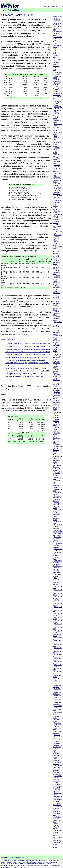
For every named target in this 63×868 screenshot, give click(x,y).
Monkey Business (56, 420)
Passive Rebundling (57, 840)
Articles (11, 10)
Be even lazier (56, 130)
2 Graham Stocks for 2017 (57, 267)
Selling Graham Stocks (56, 450)
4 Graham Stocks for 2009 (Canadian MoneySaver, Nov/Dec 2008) (28, 349)
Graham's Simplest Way (58, 446)
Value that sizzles (57, 790)
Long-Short (57, 190)
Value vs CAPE (56, 152)
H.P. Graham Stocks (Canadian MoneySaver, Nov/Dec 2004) (26, 360)
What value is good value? (57, 144)
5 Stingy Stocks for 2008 (57, 380)
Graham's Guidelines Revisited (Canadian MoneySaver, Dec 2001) (28, 371)
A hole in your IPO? (57, 417)
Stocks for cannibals (57, 811)
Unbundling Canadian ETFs (57, 474)
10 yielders (57, 187)
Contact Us (20, 857)
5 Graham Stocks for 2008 (57, 385)
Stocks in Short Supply (58, 497)
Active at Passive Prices (56, 371)
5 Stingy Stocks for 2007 (57, 402)
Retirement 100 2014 (57, 690)
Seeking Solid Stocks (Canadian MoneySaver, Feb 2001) (24, 374)
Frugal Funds (58, 544)
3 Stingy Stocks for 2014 (57, 293)
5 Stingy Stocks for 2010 (57, 341)
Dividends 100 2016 (57, 683)
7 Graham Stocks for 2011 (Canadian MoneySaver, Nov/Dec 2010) (28, 344)
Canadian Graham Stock (57, 486)
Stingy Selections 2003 (57, 518)
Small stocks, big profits (58, 787)
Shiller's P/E (58, 196)
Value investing (56, 760)
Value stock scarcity (57, 229)
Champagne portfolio (58, 73)
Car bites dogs (56, 814)
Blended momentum (57, 80)
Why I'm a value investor (58, 178)
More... (23, 867)
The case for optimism (58, 777)
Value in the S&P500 (57, 732)
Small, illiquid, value (58, 137)
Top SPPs (57, 411)
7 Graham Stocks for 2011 (57, 332)
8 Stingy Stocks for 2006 (57, 424)
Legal (12, 857)
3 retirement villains (58, 215)
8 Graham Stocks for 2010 (57, 346)
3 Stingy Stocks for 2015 (57, 283)
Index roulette (56, 205)
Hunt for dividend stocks (56, 243)
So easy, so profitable (57, 818)
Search (47, 7)
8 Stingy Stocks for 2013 (57, 303)
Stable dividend (56, 91)
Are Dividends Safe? (57, 438)
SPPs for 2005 (56, 442)
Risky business (56, 753)
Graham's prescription (57, 773)
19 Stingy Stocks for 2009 (57, 358)
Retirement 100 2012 (57, 696)
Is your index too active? (58, 389)
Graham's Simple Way (57, 393)
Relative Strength (56, 568)
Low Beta (57, 165)
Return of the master (58, 831)
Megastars (57, 42)
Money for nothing (57, 824)
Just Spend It (58, 549)
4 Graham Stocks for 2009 (57, 363)
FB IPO (56, 726)
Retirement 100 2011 (57, 700)
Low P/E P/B (58, 766)
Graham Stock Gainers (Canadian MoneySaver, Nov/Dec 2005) (27, 357)
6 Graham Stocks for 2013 (57, 308)
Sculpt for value (57, 149)
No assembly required (58, 797)
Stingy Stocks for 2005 (57, 460)
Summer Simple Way (57, 743)
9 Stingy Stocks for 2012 (57, 313)
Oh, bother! (58, 110)
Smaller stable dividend (56, 64)
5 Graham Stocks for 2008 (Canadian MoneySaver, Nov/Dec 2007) (28, 352)
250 (55, 40)
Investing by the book (58, 801)
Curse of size (58, 124)
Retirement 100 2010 (57, 703)
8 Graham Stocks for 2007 (57, 407)
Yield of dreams (56, 828)
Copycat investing (56, 198)
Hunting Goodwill (56, 504)
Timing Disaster (56, 527)
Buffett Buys (58, 725)
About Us (5, 857)
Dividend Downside (57, 193)
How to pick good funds (57, 236)
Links (17, 10)
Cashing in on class (57, 201)
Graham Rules (56, 155)
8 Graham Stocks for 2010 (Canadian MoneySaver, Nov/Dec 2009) (28, 346)
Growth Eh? (58, 525)
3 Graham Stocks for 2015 (57, 288)
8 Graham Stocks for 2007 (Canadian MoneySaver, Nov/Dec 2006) (28, 355)
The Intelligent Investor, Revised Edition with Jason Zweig (25, 376)
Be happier (57, 189)
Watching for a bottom (58, 108)
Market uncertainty (57, 126)
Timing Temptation (57, 353)
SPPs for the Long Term (58, 562)
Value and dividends (57, 167)
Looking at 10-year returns (57, 103)
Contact (54, 7)
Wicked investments (57, 780)
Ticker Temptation (57, 551)
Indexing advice (56, 118)
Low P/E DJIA (56, 114)
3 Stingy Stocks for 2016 (57, 272)
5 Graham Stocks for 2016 (57, 277)
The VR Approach (56, 572)
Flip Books (57, 847)
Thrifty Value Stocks (58, 493)
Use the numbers (56, 140)
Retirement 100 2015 (57, 686)
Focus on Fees (57, 558)
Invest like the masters (57, 804)
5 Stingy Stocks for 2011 (57, 327)
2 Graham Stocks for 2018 (57, 257)
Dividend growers (56, 770)
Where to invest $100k (58, 736)
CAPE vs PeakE (56, 159)
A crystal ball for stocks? (58, 746)
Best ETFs (57, 23)
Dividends (57, 767)
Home (4, 10)
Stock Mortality (56, 555)
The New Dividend (56, 500)
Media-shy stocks (57, 121)
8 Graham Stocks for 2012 (57, 318)
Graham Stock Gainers (56, 429)
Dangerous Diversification (58, 531)
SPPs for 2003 (56, 507)
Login (61, 7)
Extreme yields (56, 56)
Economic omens (57, 222)
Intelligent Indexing (57, 469)
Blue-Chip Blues (57, 434)
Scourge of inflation (57, 219)
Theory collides (56, 208)
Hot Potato (57, 723)
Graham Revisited (56, 546)
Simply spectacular (57, 783)
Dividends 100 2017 (57, 679)
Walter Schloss (56, 171)
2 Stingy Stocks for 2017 (57, 262)
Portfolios (57, 20)
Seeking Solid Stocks (57, 565)
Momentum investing (57, 763)
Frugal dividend (56, 87)
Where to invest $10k (57, 739)
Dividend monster (56, 84)
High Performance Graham (58, 465)
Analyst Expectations (58, 225)
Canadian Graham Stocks (57, 397)
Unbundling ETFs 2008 (57, 376)
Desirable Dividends (57, 514)
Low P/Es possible (57, 184)
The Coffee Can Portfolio (58, 534)
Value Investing (56, 579)
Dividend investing (56, 756)
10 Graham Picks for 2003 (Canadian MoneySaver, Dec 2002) (26, 368)
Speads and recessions (58, 94)
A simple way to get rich (58, 807)
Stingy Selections (57, 541)
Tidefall (56, 112)
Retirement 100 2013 (57, 693)
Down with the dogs (57, 538)
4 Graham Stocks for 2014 (57, 298)
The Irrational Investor (58, 575)
